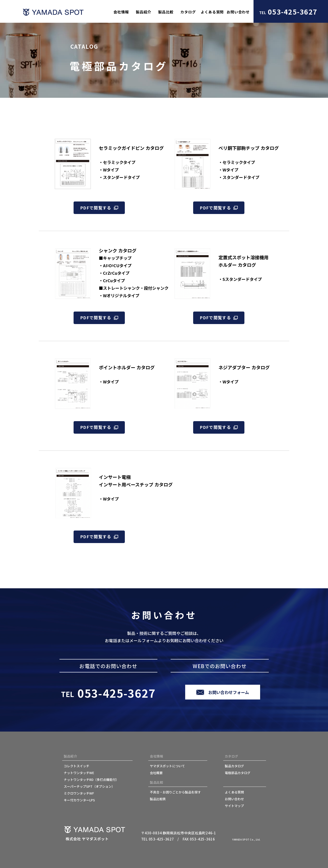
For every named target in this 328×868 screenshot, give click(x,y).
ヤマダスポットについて (167, 766)
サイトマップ (234, 806)
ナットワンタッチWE (79, 773)
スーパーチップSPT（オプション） (89, 786)
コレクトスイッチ (77, 766)
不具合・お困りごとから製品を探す (175, 792)
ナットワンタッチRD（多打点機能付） (91, 780)
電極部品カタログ (238, 773)
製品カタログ (234, 766)
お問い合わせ (234, 799)
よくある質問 (234, 792)
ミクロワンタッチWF (79, 793)
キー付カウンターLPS (79, 800)
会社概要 (156, 773)
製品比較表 (158, 799)
